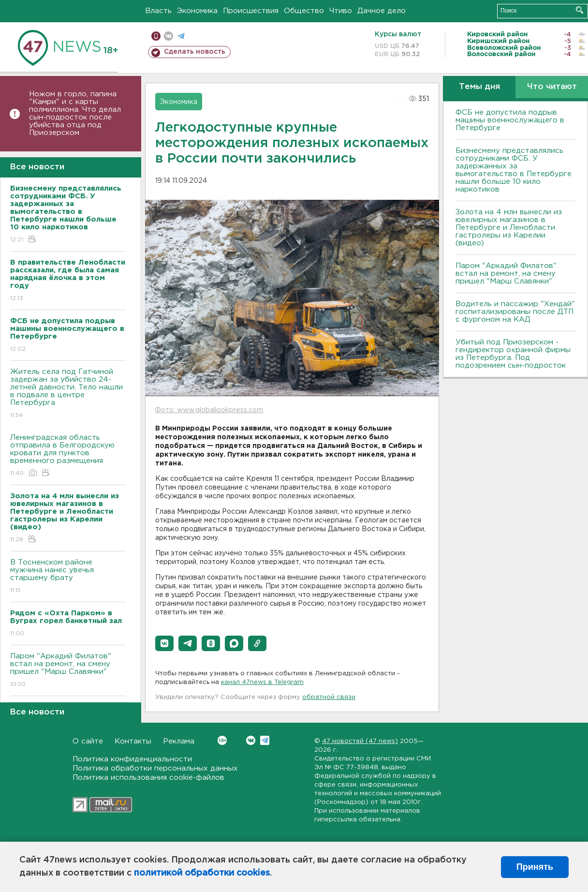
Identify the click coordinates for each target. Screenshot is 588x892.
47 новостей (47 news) (360, 741)
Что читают (552, 87)
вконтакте (169, 36)
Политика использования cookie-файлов (148, 778)
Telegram (265, 740)
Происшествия (251, 11)
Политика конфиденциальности (132, 759)
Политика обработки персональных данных (155, 768)
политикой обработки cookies (202, 873)
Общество (304, 11)
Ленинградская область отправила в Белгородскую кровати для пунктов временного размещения (68, 456)
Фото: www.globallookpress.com (209, 410)
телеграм (181, 36)
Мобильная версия (156, 36)
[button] (164, 643)
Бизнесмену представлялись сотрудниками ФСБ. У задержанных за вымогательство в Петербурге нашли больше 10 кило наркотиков (514, 170)
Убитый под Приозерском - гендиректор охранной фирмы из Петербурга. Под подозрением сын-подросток (513, 354)
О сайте (88, 741)
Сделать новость (195, 52)
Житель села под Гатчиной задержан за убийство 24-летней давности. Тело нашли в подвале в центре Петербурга (68, 394)
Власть (158, 11)
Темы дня (479, 87)
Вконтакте (222, 740)
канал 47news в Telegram (262, 682)
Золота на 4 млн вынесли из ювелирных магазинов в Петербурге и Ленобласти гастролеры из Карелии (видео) (509, 228)
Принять (535, 867)
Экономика (197, 11)
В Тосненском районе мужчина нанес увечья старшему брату (68, 577)
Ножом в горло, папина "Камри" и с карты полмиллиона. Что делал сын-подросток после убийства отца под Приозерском (75, 113)
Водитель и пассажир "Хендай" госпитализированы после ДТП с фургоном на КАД (515, 312)
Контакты (133, 741)
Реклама (179, 741)
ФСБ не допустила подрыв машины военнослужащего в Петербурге (510, 120)
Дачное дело (382, 11)
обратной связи (329, 697)
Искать (580, 10)
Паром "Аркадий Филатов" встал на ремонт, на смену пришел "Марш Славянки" (68, 671)
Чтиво (341, 11)
